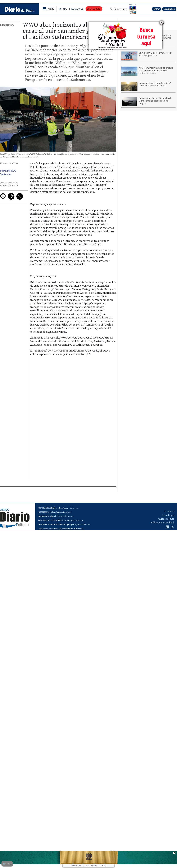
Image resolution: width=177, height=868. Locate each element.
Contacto (169, 511)
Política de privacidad (162, 523)
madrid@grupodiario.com (63, 516)
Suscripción (169, 9)
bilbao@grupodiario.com (61, 512)
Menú (51, 9)
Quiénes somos (166, 519)
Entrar (156, 9)
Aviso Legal (168, 515)
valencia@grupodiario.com (72, 520)
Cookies (7, 864)
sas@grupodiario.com (81, 525)
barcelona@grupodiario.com (66, 508)
